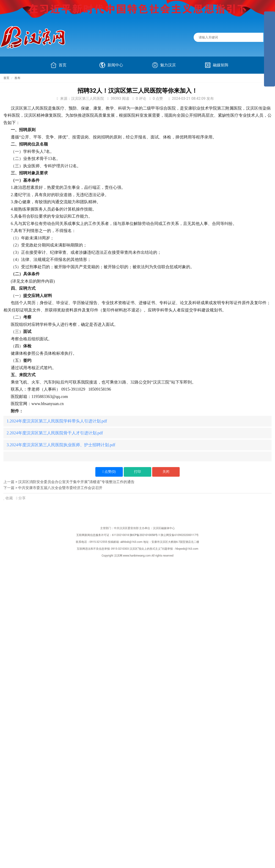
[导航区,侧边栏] (269, 49)
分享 (21, 498)
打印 (137, 472)
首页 (6, 78)
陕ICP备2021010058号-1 (145, 535)
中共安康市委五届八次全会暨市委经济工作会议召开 (60, 488)
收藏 (9, 498)
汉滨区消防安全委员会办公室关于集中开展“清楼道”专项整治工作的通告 (76, 482)
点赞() (109, 472)
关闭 (166, 472)
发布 (17, 78)
